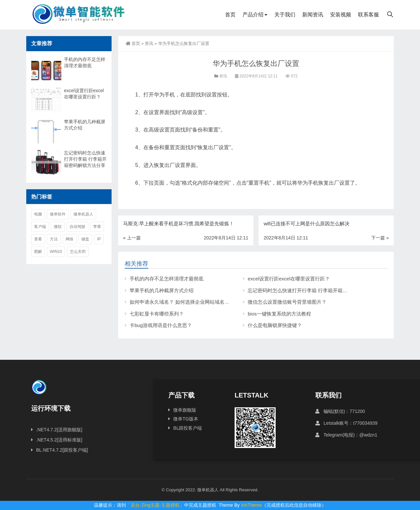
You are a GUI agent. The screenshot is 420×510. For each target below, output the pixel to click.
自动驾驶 (77, 227)
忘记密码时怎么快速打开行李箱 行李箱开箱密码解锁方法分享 (315, 290)
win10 (56, 252)
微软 (58, 227)
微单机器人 (83, 214)
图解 (38, 252)
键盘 (85, 239)
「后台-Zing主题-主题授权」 (155, 505)
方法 (54, 239)
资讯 (149, 43)
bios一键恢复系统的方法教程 (279, 314)
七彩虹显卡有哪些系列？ (157, 314)
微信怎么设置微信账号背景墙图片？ (287, 302)
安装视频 (341, 15)
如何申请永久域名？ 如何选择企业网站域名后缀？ (184, 302)
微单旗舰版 (185, 410)
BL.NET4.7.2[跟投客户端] (62, 450)
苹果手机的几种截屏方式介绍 (162, 290)
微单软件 (58, 214)
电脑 (38, 214)
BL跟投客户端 (188, 428)
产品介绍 (253, 15)
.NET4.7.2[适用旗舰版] (59, 430)
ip (99, 239)
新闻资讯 (313, 15)
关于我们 (285, 15)
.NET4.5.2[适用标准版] (59, 440)
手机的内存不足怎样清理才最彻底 (167, 279)
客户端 (40, 227)
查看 (38, 239)
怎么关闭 (78, 252)
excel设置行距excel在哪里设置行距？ (289, 279)
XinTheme (251, 505)
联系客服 (368, 15)
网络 (70, 239)
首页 (230, 15)
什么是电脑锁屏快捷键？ (275, 325)
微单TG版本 (186, 419)
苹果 (97, 227)
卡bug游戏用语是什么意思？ (161, 325)
